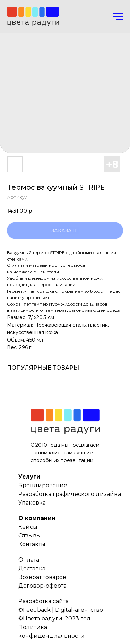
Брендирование (43, 485)
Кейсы (28, 527)
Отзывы (30, 536)
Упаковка (32, 503)
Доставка (32, 568)
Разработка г (37, 494)
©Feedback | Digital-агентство (61, 610)
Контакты (32, 544)
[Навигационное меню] (118, 17)
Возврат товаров (42, 577)
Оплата (29, 560)
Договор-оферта (42, 586)
